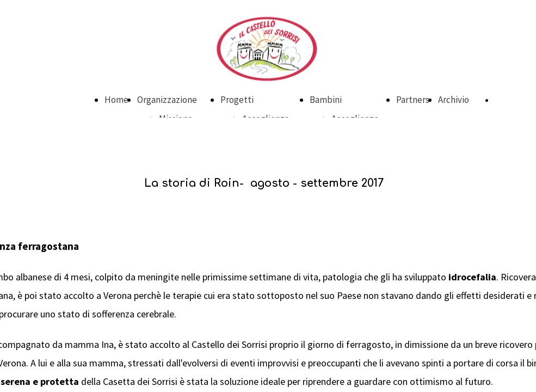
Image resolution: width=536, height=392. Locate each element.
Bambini (326, 100)
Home (116, 100)
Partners (413, 100)
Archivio (454, 100)
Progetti (237, 100)
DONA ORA (511, 100)
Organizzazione (167, 100)
